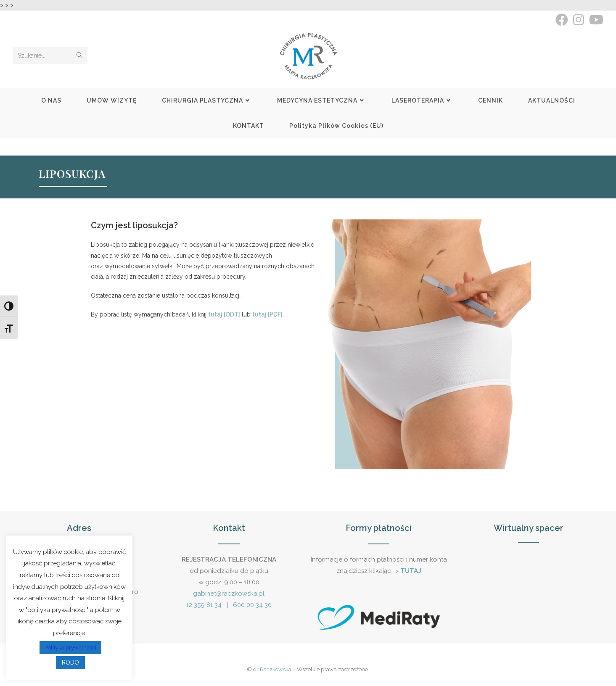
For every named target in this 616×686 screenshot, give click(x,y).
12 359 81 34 (204, 605)
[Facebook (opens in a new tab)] (562, 20)
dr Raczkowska (272, 669)
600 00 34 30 (252, 605)
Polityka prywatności (70, 648)
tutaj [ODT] (224, 314)
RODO (70, 662)
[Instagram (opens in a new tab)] (579, 20)
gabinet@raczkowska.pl (229, 594)
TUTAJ (411, 571)
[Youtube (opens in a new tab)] (595, 20)
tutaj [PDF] (267, 314)
